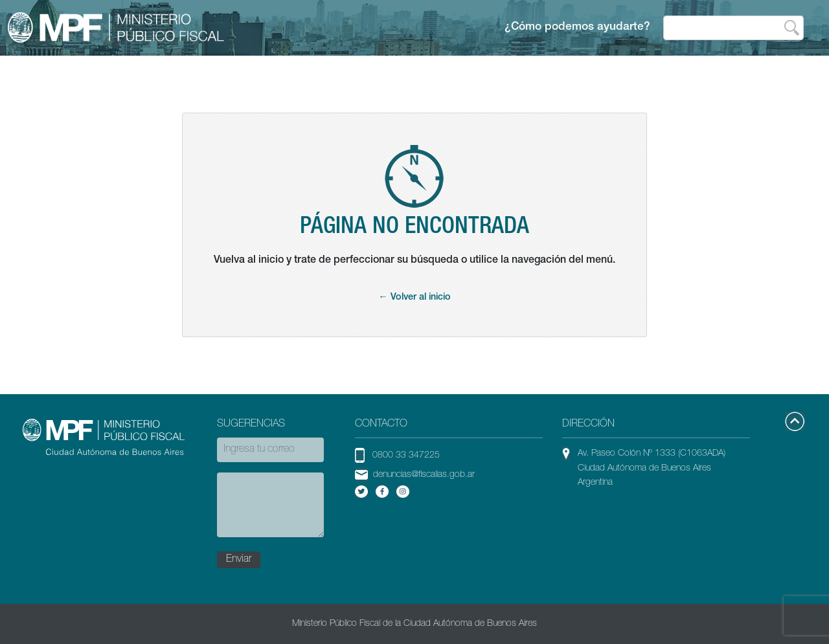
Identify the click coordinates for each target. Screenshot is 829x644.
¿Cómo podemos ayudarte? (577, 28)
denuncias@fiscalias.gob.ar (424, 475)
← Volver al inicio (414, 298)
